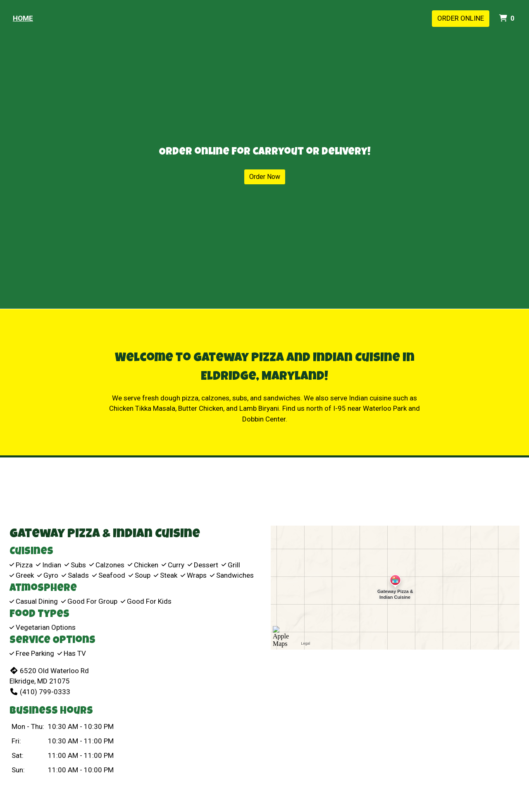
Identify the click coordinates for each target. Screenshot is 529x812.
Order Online (461, 18)
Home (23, 18)
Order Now (265, 177)
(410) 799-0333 (40, 692)
